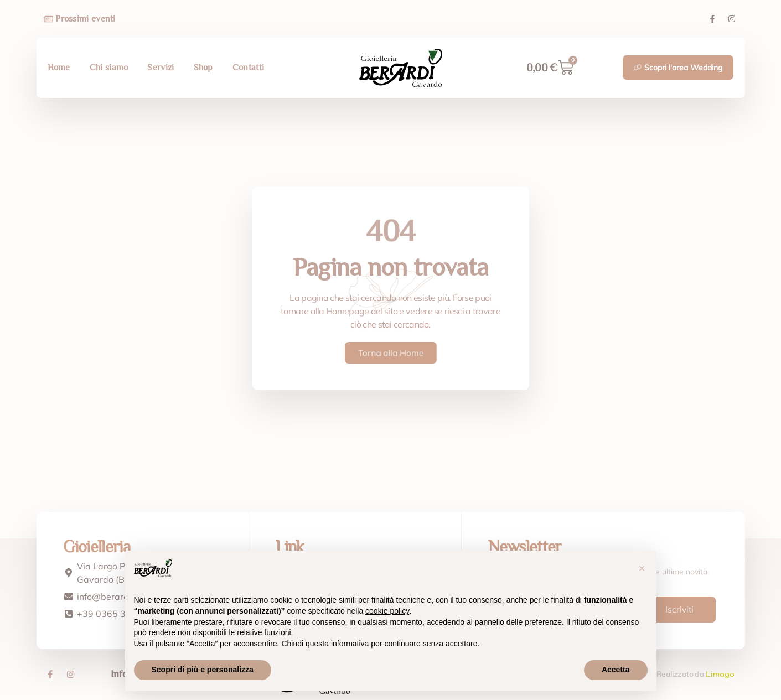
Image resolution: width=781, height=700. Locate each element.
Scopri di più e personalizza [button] (203, 670)
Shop (203, 68)
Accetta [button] (616, 670)
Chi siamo (109, 68)
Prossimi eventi (86, 19)
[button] (642, 568)
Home (59, 68)
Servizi (161, 68)
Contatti (248, 68)
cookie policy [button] (387, 611)
